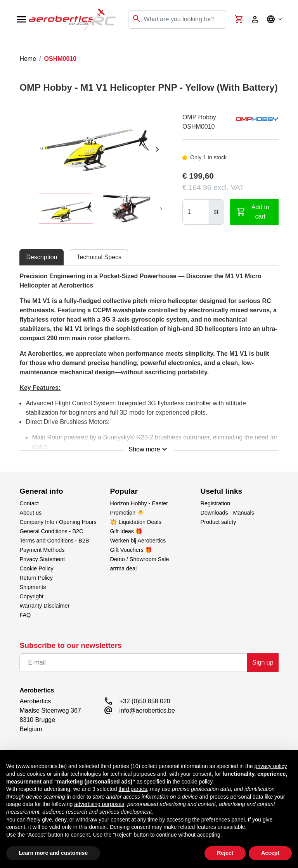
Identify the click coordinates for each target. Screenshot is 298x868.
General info (41, 491)
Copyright (31, 596)
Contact (29, 503)
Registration (216, 503)
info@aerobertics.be (147, 710)
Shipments (33, 587)
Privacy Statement (42, 559)
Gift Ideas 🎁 (126, 531)
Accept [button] (270, 853)
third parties (133, 789)
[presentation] (158, 150)
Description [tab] (42, 257)
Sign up (263, 662)
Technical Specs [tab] (99, 257)
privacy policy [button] (270, 766)
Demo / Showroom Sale (139, 559)
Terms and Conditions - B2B (54, 541)
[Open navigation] (21, 19)
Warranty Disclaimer (44, 606)
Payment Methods (42, 550)
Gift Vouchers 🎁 (131, 550)
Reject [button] (225, 853)
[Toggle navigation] (11, 46)
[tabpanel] (149, 362)
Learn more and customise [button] (53, 853)
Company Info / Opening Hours (58, 522)
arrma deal (123, 568)
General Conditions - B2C (51, 531)
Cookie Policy (36, 568)
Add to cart (253, 212)
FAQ (25, 615)
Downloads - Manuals (227, 513)
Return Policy (36, 578)
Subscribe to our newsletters (70, 645)
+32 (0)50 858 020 (145, 701)
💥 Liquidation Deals (135, 522)
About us (30, 513)
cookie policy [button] (197, 782)
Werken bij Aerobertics (138, 541)
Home (28, 59)
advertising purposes (99, 804)
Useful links (222, 491)
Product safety (218, 522)
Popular (124, 491)
